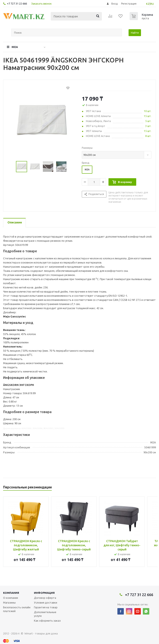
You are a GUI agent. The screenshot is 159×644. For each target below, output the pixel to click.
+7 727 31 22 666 (17, 4)
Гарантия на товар (46, 607)
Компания (11, 593)
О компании (11, 598)
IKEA (15, 47)
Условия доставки (46, 603)
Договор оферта (45, 598)
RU (152, 4)
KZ (148, 4)
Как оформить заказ (47, 621)
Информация (44, 593)
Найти (135, 33)
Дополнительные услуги (45, 614)
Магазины (9, 603)
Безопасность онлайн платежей (17, 609)
